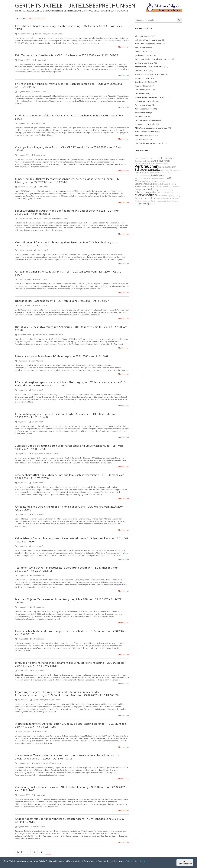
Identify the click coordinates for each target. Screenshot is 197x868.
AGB (169, 178)
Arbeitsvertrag (161, 161)
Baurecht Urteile (141, 48)
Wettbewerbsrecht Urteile (145, 132)
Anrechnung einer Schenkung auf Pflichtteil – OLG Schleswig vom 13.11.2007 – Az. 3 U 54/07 (68, 273)
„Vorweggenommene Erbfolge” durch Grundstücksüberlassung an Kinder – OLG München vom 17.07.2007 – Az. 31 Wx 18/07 (71, 725)
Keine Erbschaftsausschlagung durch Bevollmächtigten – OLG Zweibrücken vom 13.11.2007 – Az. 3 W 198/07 (72, 540)
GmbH (161, 158)
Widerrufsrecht (161, 164)
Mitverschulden (160, 179)
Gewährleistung (172, 201)
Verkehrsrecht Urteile (144, 109)
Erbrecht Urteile (41, 34)
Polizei (155, 158)
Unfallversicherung (166, 190)
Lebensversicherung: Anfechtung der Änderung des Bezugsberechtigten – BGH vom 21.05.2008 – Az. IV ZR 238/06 (67, 212)
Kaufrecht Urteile (142, 71)
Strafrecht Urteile (142, 93)
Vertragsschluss (168, 192)
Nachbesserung (164, 196)
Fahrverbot (158, 192)
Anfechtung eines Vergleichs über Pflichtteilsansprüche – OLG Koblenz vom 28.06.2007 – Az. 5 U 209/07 (70, 508)
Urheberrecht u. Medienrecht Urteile (150, 97)
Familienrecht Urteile (55, 34)
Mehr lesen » (124, 47)
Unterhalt (163, 181)
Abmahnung (151, 189)
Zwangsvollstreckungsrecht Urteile (149, 143)
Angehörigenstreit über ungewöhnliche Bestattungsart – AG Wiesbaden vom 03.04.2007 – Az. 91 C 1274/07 (71, 820)
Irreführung (142, 204)
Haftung (171, 173)
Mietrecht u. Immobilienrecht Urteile (149, 74)
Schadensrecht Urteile (144, 82)
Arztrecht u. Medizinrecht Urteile (148, 40)
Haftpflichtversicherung (165, 184)
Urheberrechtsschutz (142, 201)
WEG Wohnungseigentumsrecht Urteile (151, 128)
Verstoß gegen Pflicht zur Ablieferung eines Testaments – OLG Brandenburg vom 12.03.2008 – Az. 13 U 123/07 (66, 244)
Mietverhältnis (146, 195)
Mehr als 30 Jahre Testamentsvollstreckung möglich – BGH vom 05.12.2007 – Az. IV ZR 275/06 (68, 601)
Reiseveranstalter (145, 198)
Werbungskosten (167, 167)
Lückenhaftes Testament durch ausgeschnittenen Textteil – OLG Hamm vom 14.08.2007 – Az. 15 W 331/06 (71, 633)
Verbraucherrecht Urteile (145, 101)
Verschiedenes (141, 116)
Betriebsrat (158, 175)
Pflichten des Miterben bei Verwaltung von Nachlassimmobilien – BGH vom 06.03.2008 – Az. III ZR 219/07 (70, 85)
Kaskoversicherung (143, 161)
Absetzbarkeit (154, 204)
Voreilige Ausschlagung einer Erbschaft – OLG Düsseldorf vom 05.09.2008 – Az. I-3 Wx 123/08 (68, 149)
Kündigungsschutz (158, 201)
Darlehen (169, 158)
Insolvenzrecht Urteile (144, 63)
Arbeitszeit (163, 173)
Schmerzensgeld (144, 192)
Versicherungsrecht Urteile (59, 218)
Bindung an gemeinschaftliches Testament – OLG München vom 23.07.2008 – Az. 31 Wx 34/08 (69, 117)
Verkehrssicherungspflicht (148, 186)
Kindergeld (177, 170)
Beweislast (167, 187)
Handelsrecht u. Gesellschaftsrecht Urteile (152, 59)
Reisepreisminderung (143, 176)
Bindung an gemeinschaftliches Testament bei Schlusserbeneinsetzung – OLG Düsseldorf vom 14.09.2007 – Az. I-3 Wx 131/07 (71, 664)
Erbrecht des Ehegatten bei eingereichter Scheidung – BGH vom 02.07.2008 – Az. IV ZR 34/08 (69, 28)
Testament (154, 173)
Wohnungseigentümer (147, 181)
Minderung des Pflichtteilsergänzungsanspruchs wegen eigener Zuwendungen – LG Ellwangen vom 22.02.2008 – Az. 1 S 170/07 (67, 180)
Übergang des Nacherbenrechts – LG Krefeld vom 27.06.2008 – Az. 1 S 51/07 (62, 301)
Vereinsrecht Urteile (143, 105)
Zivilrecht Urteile (141, 139)
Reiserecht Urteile (142, 78)
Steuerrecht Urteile (51, 454)
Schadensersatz (147, 169)
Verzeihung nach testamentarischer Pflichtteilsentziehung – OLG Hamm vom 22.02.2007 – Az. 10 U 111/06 (71, 789)
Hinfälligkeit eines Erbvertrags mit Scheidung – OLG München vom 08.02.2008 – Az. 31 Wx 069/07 (71, 328)
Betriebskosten (173, 198)
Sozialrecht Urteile (142, 86)
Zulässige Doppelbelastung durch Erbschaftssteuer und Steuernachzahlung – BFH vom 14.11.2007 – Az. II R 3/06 (69, 447)
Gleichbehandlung (144, 184)
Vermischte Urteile (142, 113)
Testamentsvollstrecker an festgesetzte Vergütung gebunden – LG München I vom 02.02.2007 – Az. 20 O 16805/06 (67, 569)
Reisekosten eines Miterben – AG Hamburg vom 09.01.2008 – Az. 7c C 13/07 (62, 356)
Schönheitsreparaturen (143, 158)
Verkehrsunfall (166, 170)
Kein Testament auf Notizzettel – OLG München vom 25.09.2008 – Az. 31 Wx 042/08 (66, 55)
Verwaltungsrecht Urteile (145, 124)
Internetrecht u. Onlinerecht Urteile (149, 67)
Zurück (19, 852)
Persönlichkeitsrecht (144, 178)
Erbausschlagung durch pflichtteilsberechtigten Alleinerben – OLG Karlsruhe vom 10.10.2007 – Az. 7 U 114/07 (66, 416)
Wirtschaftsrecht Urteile (144, 136)
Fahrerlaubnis (161, 198)
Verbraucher (146, 166)
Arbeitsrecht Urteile (143, 36)
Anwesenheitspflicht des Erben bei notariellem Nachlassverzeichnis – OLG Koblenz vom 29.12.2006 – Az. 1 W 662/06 (70, 477)
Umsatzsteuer (142, 173)
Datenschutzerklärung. (145, 862)
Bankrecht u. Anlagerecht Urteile (148, 44)
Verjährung (175, 196)
